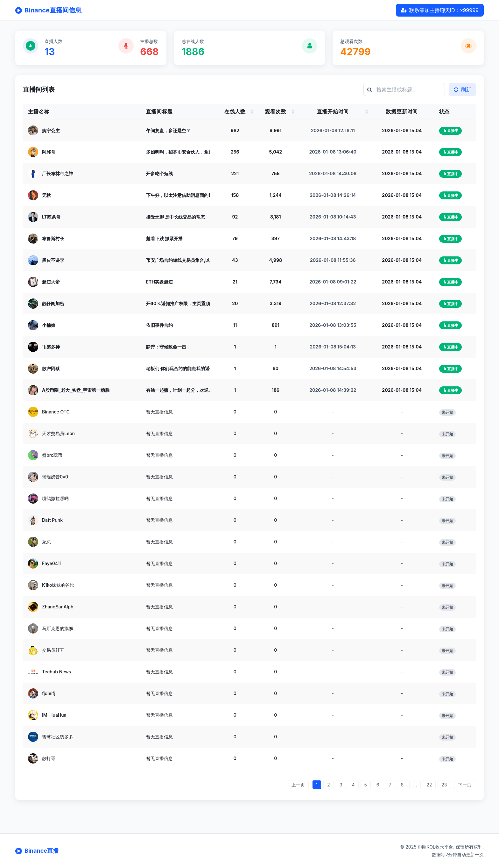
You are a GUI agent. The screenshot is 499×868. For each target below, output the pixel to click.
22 (429, 785)
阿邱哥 (49, 152)
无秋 (46, 195)
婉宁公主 (51, 130)
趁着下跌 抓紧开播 (164, 238)
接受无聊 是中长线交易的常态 (176, 217)
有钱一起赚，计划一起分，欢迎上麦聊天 (186, 390)
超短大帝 (51, 282)
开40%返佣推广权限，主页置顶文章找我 (187, 303)
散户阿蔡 (51, 368)
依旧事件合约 (159, 325)
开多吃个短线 (159, 173)
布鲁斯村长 (53, 238)
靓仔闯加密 (53, 303)
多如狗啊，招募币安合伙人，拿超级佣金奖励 (191, 152)
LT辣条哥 (51, 217)
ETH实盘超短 (159, 282)
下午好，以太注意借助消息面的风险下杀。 (188, 195)
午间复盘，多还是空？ (168, 130)
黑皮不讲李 (53, 260)
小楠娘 (49, 325)
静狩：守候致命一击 (166, 347)
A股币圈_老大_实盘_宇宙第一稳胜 (76, 390)
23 (444, 785)
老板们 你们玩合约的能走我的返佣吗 (182, 368)
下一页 (465, 785)
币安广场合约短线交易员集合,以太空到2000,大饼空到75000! (208, 260)
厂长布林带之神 (58, 173)
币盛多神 (51, 347)
